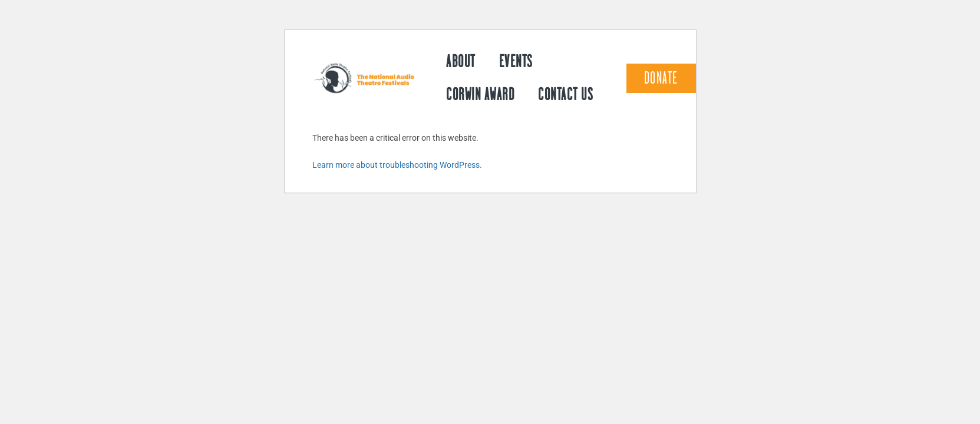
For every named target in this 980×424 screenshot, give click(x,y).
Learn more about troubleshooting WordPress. (397, 165)
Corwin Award (480, 95)
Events (516, 62)
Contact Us (565, 95)
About (461, 62)
